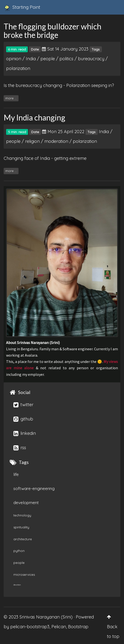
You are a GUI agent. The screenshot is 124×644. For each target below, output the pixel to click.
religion (32, 141)
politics (66, 59)
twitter (23, 405)
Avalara (31, 355)
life (16, 474)
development (26, 502)
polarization (18, 68)
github (23, 419)
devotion (17, 585)
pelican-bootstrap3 (30, 627)
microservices (24, 575)
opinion (14, 59)
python (19, 551)
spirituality (21, 527)
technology (22, 515)
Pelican (59, 627)
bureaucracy (91, 59)
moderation (56, 141)
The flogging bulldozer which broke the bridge (52, 31)
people (48, 59)
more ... (11, 98)
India (31, 59)
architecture (23, 539)
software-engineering (34, 488)
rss (20, 448)
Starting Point (22, 8)
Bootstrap (78, 627)
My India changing (34, 117)
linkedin (25, 433)
